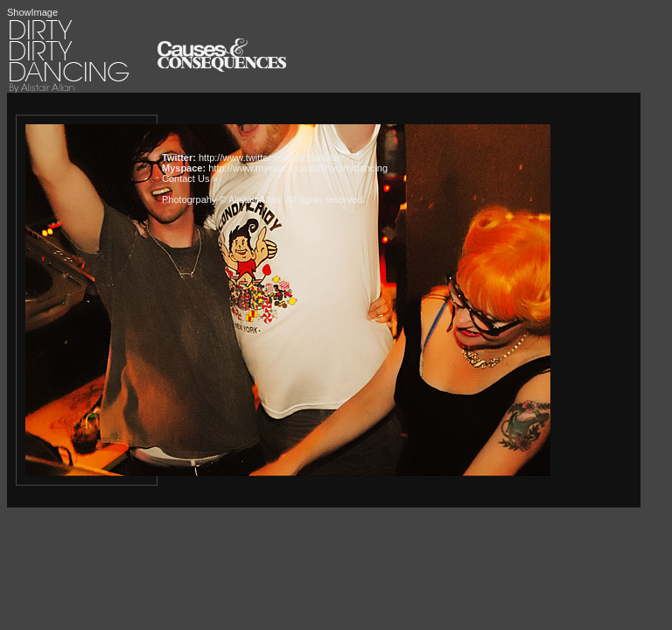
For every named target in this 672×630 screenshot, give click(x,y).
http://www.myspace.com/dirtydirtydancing (298, 168)
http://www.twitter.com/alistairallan (270, 157)
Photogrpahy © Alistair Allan (221, 199)
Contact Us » (190, 178)
